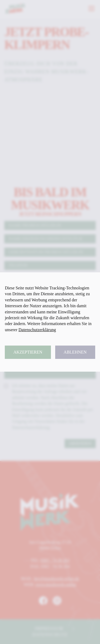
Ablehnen (75, 352)
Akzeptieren (28, 352)
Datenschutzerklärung (37, 330)
